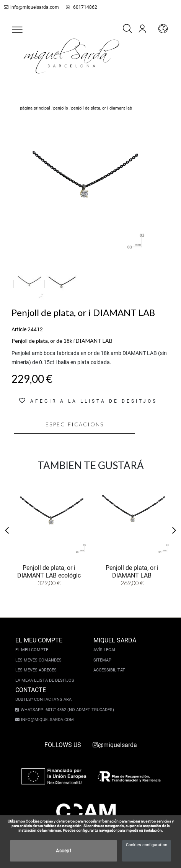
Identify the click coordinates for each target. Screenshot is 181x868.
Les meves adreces (36, 670)
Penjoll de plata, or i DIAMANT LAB (132, 571)
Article (19, 329)
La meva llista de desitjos (45, 680)
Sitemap (102, 660)
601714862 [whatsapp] (77, 7)
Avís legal (105, 650)
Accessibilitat (109, 670)
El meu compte (32, 650)
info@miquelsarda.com (30, 7)
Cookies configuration (147, 845)
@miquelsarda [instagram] (115, 745)
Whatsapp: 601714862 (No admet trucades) (65, 710)
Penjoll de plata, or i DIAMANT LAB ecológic (49, 571)
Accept (64, 851)
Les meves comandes (38, 660)
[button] (17, 30)
